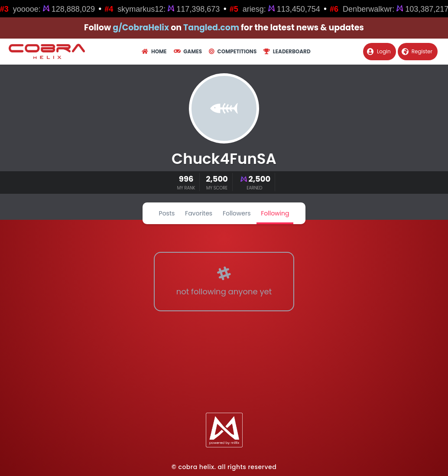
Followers (237, 213)
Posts (167, 213)
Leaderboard (287, 51)
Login (379, 51)
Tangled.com (211, 28)
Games (188, 51)
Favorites (199, 213)
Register (417, 51)
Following (275, 213)
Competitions (233, 51)
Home (154, 51)
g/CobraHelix (141, 28)
